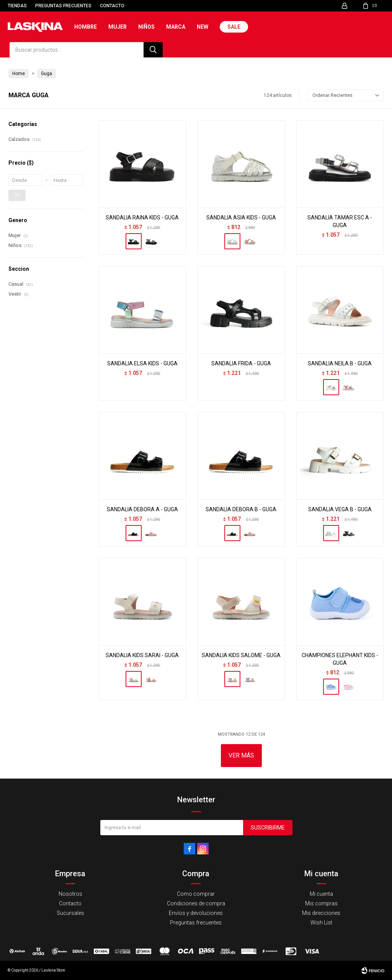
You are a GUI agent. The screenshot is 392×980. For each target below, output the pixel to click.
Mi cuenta (321, 894)
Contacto (112, 6)
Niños (146, 27)
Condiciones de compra (196, 903)
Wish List (321, 923)
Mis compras (321, 903)
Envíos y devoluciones (196, 913)
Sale (234, 27)
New (203, 27)
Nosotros (70, 894)
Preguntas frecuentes (63, 6)
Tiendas (17, 6)
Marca (176, 27)
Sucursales (70, 913)
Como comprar (196, 894)
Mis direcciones (321, 913)
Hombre (86, 27)
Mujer (118, 27)
